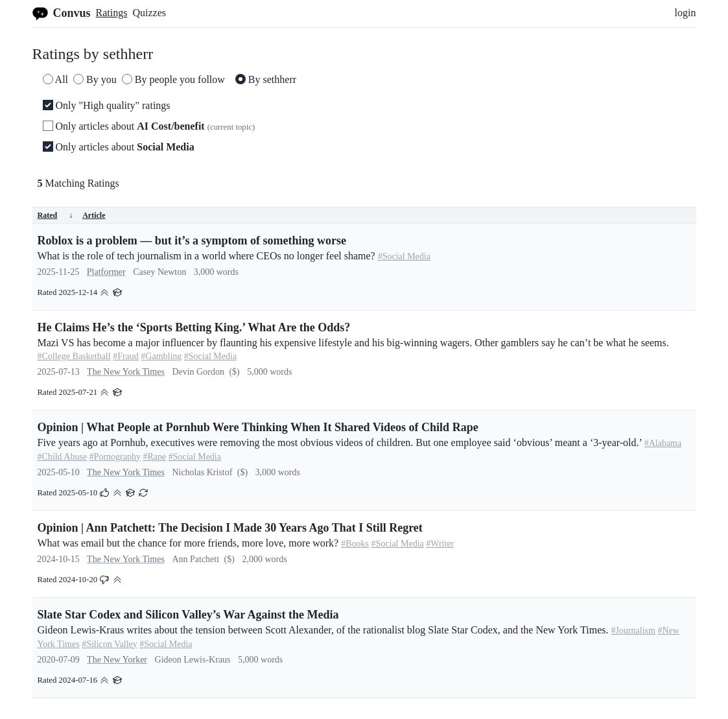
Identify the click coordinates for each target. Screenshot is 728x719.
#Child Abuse (63, 457)
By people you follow (173, 79)
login (686, 13)
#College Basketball (74, 356)
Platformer (106, 272)
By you (95, 79)
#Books (355, 544)
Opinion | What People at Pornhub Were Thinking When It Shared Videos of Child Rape (258, 427)
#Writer (440, 544)
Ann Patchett (195, 559)
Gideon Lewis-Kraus (193, 660)
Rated (55, 215)
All (56, 79)
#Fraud (126, 356)
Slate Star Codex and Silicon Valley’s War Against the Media (188, 615)
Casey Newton (159, 272)
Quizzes (149, 13)
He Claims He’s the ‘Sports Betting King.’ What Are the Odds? (194, 327)
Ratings (112, 13)
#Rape (154, 457)
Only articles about (149, 126)
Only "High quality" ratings (107, 105)
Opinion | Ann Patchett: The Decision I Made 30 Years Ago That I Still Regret (230, 528)
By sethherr (266, 79)
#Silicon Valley (110, 644)
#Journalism (633, 631)
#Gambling (161, 356)
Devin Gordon (198, 372)
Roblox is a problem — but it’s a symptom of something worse (192, 241)
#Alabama (663, 443)
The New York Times (126, 372)
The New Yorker (117, 660)
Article (94, 215)
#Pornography (115, 457)
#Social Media (404, 256)
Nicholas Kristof (202, 472)
